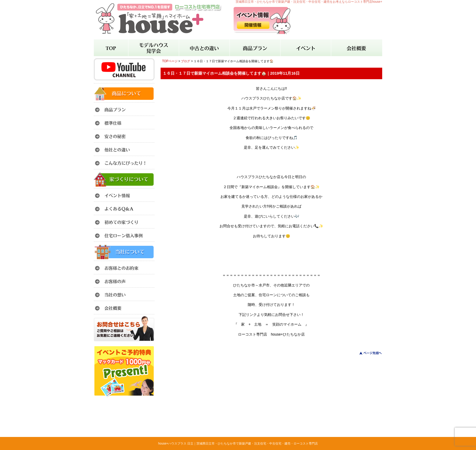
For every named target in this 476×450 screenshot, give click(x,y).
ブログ (185, 61)
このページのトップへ (367, 353)
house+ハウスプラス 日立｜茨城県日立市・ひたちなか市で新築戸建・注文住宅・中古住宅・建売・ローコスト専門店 (238, 443)
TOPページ (170, 61)
